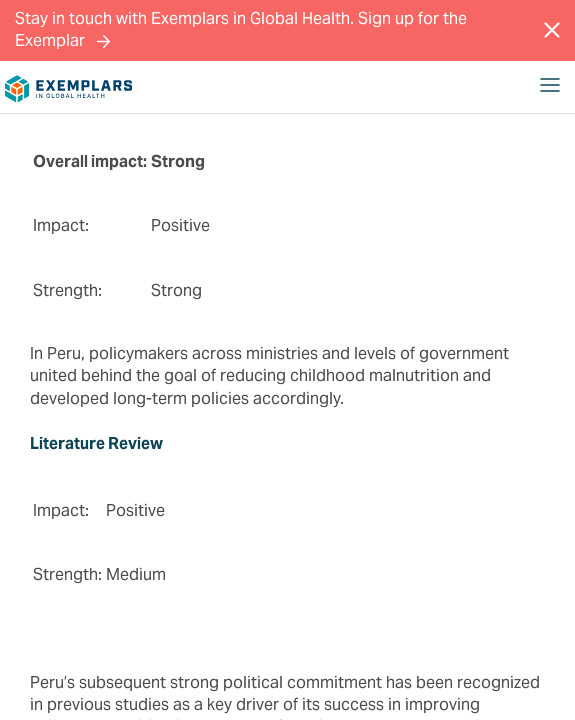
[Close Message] (552, 30)
